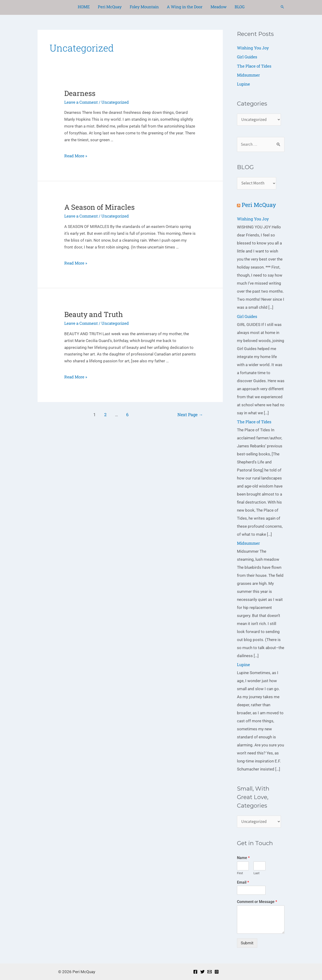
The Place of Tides (254, 66)
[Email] (210, 972)
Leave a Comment (81, 102)
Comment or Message (257, 902)
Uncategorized (115, 102)
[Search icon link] (282, 7)
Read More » (76, 156)
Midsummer (248, 75)
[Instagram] (217, 972)
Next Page (190, 415)
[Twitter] (202, 972)
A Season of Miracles (99, 207)
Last (256, 873)
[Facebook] (195, 972)
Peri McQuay (259, 205)
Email (243, 882)
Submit (247, 943)
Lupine (243, 84)
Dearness (80, 93)
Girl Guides (247, 57)
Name (243, 858)
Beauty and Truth (94, 314)
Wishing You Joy (253, 48)
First (240, 873)
